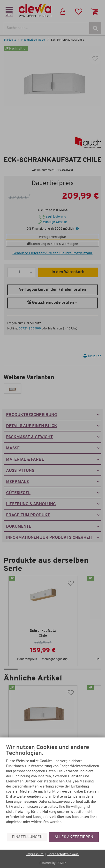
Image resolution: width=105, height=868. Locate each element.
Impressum (35, 854)
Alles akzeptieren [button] (74, 837)
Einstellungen (27, 837)
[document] (52, 788)
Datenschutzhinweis (63, 854)
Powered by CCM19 (53, 863)
